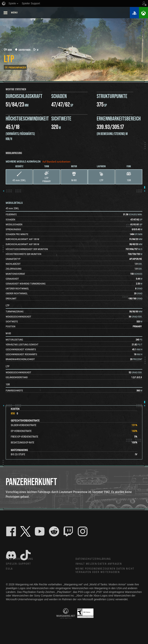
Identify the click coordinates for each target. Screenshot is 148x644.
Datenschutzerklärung (93, 559)
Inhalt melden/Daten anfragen (99, 564)
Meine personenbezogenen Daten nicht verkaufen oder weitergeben (105, 571)
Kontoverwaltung (20, 559)
